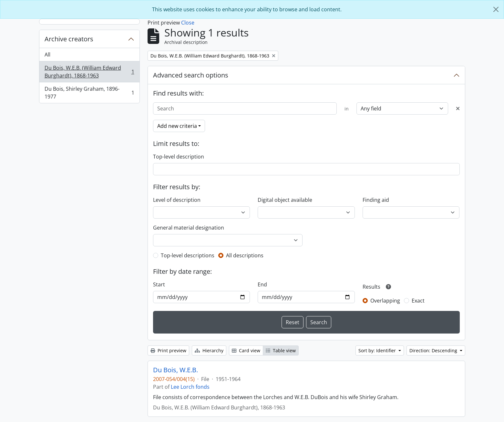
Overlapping (385, 301)
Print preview (168, 350)
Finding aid (376, 200)
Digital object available (285, 200)
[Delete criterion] (458, 108)
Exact (418, 301)
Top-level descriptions (188, 255)
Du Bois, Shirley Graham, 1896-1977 (89, 93)
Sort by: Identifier (378, 350)
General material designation (189, 228)
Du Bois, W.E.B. (175, 370)
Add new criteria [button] (177, 126)
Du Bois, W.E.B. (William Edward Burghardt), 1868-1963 (89, 72)
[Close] (496, 9)
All (47, 55)
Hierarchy (209, 350)
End (262, 284)
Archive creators (69, 39)
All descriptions (245, 255)
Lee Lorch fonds (190, 387)
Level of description (177, 200)
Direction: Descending (434, 350)
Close (188, 23)
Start (159, 284)
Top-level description (179, 157)
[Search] (245, 108)
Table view (281, 350)
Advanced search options (191, 75)
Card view (246, 350)
